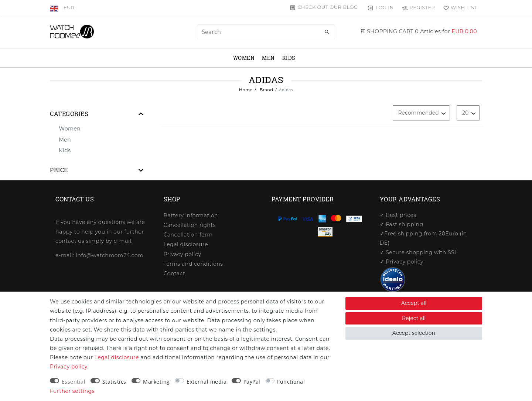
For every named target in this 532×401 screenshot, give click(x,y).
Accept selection (414, 333)
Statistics (114, 382)
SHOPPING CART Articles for (419, 31)
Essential (74, 382)
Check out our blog (328, 7)
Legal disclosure (186, 244)
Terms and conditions (193, 264)
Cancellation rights (190, 225)
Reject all (414, 318)
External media (207, 382)
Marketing (156, 382)
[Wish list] (458, 7)
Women (244, 58)
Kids (289, 58)
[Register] (418, 7)
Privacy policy (183, 254)
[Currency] (69, 7)
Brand (266, 90)
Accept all (414, 303)
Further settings (72, 391)
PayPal (252, 382)
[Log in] (381, 7)
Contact (175, 273)
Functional (291, 382)
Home (246, 90)
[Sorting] (421, 113)
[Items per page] (468, 113)
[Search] (327, 32)
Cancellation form (188, 235)
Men (268, 58)
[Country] (55, 7)
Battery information (191, 215)
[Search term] (266, 32)
